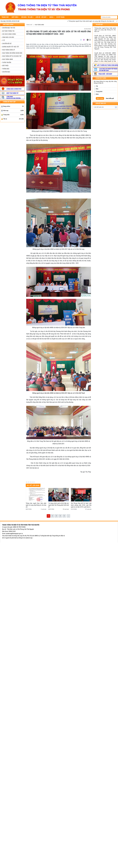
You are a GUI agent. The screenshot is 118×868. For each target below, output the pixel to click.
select (116, 107)
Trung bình (99, 92)
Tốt (97, 86)
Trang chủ (29, 25)
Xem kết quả (110, 98)
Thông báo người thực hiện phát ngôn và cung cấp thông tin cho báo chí (94, 21)
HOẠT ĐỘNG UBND (39, 25)
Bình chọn (100, 98)
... (68, 516)
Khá (97, 89)
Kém (97, 94)
